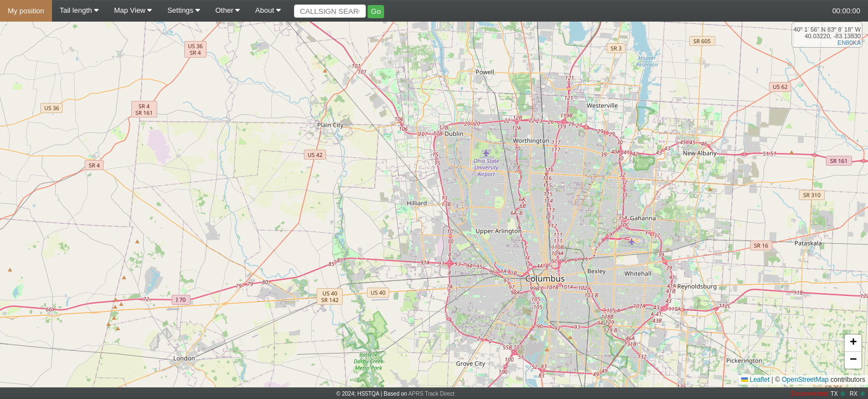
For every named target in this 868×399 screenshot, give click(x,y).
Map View (133, 10)
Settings (184, 10)
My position (26, 11)
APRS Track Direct (432, 394)
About (268, 10)
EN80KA (849, 43)
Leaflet (755, 380)
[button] (853, 343)
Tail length (79, 10)
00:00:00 (846, 11)
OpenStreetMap (805, 380)
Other (228, 10)
